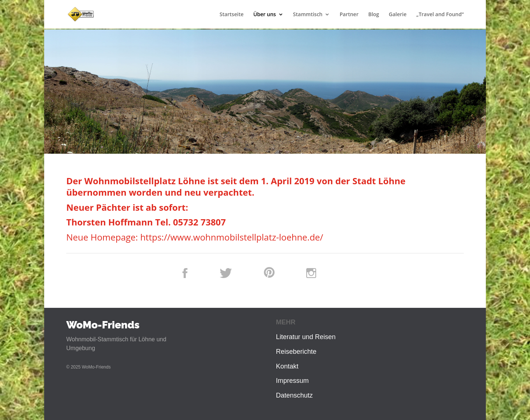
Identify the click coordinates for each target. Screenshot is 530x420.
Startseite (231, 15)
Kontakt (287, 366)
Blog (373, 15)
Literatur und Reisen (306, 337)
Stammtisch (308, 15)
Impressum (292, 381)
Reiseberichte (296, 352)
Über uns (264, 15)
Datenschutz (294, 395)
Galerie (397, 15)
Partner (349, 15)
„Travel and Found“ (440, 15)
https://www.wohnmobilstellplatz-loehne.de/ (232, 237)
